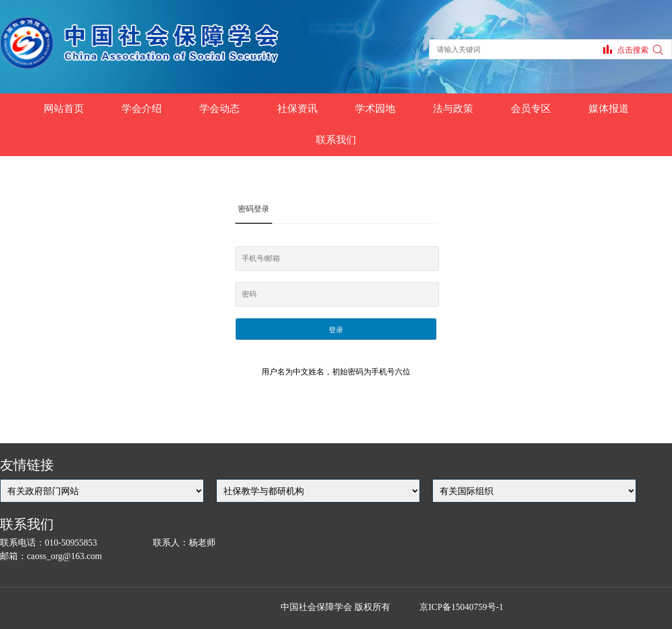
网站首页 (64, 109)
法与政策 (453, 109)
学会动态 (220, 109)
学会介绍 (142, 109)
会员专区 (531, 109)
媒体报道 (609, 109)
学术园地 (375, 109)
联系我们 (336, 140)
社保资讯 (297, 109)
